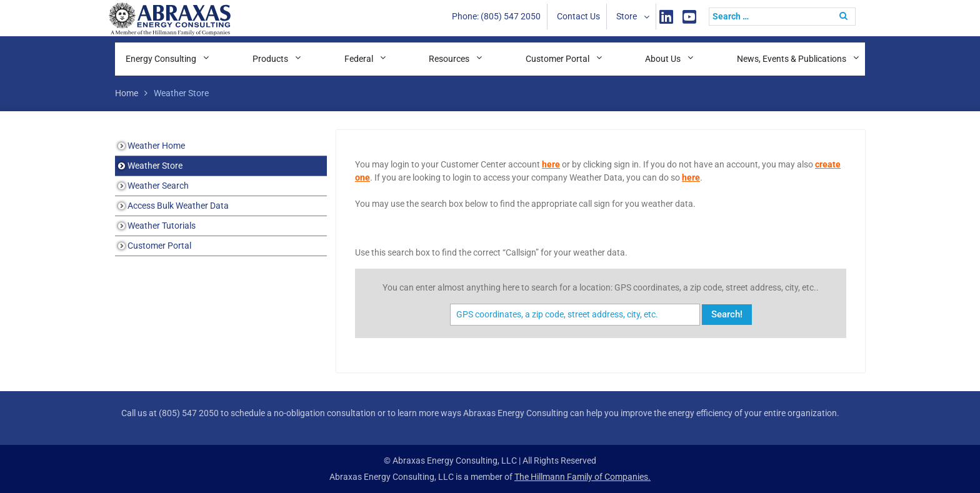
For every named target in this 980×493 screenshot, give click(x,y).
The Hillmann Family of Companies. (582, 477)
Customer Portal (557, 59)
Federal (359, 59)
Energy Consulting (161, 59)
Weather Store (155, 166)
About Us (663, 59)
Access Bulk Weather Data (178, 206)
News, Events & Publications (792, 59)
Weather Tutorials (162, 226)
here (551, 164)
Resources (449, 59)
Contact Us (578, 16)
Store (627, 16)
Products (270, 59)
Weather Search (158, 186)
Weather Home (156, 146)
